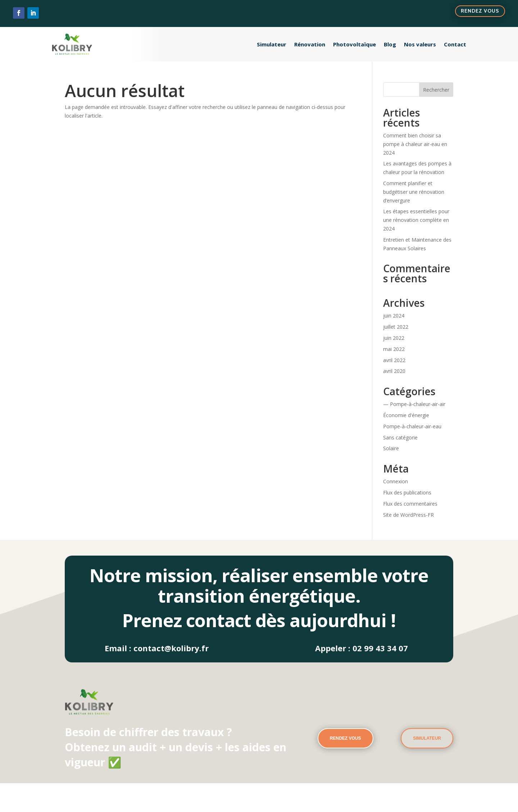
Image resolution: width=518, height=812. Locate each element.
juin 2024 (394, 316)
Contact (455, 44)
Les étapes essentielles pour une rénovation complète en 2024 (416, 220)
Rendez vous (480, 11)
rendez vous (346, 738)
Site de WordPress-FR (408, 515)
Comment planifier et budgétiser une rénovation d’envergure (414, 192)
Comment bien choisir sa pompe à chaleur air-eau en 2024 (415, 144)
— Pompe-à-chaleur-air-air (414, 404)
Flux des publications (407, 492)
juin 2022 (394, 338)
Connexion (396, 481)
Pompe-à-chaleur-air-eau (412, 426)
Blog (390, 44)
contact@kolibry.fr (171, 648)
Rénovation (310, 44)
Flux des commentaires (410, 504)
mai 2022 (394, 349)
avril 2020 (394, 371)
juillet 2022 (396, 327)
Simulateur (272, 44)
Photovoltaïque (355, 44)
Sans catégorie (400, 437)
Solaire (391, 448)
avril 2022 (394, 360)
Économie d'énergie (406, 415)
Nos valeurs (420, 44)
